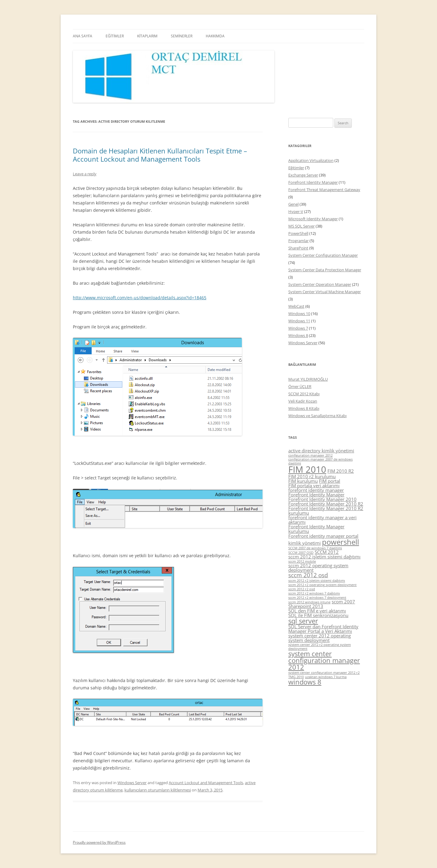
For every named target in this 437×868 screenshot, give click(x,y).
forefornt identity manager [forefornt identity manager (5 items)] (316, 490)
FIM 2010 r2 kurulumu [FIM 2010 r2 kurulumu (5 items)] (312, 476)
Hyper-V (296, 211)
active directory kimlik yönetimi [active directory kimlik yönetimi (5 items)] (321, 451)
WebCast (296, 306)
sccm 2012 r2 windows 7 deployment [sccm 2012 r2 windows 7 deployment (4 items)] (317, 598)
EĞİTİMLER (115, 36)
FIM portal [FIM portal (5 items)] (330, 481)
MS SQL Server (301, 226)
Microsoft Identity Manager (313, 219)
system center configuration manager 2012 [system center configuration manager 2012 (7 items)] (324, 660)
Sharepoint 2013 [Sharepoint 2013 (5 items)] (306, 606)
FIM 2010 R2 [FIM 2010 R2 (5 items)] (341, 471)
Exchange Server (303, 175)
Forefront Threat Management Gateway (324, 190)
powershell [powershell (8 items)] (340, 542)
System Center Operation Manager (320, 284)
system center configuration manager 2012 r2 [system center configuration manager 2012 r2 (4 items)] (324, 673)
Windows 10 (299, 314)
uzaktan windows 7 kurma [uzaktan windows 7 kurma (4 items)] (326, 677)
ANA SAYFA (83, 36)
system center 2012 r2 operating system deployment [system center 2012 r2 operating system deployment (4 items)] (320, 647)
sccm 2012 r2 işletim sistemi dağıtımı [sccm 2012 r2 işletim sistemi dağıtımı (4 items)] (317, 581)
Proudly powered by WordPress (99, 842)
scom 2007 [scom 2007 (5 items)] (343, 602)
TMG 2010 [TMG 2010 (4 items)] (296, 677)
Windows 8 (298, 335)
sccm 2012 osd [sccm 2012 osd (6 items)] (308, 575)
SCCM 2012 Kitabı (304, 394)
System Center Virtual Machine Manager (325, 292)
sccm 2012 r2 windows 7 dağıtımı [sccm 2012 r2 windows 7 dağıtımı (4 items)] (314, 593)
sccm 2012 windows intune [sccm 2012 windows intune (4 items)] (309, 602)
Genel (293, 204)
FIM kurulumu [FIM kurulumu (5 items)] (303, 481)
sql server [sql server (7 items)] (303, 621)
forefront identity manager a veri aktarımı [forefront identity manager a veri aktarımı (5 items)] (322, 520)
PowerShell (298, 233)
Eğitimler (296, 168)
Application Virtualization (311, 160)
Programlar (298, 241)
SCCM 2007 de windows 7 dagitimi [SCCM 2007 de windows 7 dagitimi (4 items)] (315, 548)
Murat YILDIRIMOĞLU (308, 379)
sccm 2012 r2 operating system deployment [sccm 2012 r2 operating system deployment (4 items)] (322, 585)
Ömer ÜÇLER (300, 386)
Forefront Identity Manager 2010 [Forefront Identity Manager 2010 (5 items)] (322, 499)
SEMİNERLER (182, 36)
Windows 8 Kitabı (304, 408)
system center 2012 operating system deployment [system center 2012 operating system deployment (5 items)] (320, 638)
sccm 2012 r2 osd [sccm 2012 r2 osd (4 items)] (302, 589)
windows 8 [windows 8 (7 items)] (305, 682)
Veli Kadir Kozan (303, 401)
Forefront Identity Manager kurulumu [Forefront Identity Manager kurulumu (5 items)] (316, 529)
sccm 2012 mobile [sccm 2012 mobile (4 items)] (302, 561)
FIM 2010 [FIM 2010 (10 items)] (307, 469)
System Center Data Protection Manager (325, 270)
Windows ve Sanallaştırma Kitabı (317, 416)
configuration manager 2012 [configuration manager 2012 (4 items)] (310, 455)
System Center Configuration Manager (323, 255)
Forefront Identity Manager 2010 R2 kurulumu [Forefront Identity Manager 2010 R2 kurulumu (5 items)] (326, 511)
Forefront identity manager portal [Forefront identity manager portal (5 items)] (323, 536)
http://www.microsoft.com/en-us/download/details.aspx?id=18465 (140, 298)
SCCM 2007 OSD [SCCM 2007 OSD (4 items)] (301, 553)
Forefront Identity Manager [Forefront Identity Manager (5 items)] (316, 495)
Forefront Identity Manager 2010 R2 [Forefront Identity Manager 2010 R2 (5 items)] (326, 504)
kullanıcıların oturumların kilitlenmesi (158, 790)
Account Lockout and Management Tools (206, 783)
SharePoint (298, 248)
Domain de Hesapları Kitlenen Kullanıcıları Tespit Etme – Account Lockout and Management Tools (160, 155)
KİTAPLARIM (147, 36)
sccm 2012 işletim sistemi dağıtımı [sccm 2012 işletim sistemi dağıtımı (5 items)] (324, 557)
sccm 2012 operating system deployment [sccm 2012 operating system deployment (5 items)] (318, 568)
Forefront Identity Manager (313, 182)
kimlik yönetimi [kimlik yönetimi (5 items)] (305, 543)
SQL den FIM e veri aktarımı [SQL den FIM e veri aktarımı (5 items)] (317, 611)
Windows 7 (298, 328)
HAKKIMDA (215, 36)
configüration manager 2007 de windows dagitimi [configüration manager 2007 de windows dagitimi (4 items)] (320, 461)
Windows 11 (299, 321)
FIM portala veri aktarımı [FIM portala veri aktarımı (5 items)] (314, 485)
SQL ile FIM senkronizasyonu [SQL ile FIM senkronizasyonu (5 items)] (318, 615)
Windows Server (132, 783)
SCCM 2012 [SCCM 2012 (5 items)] (327, 552)
